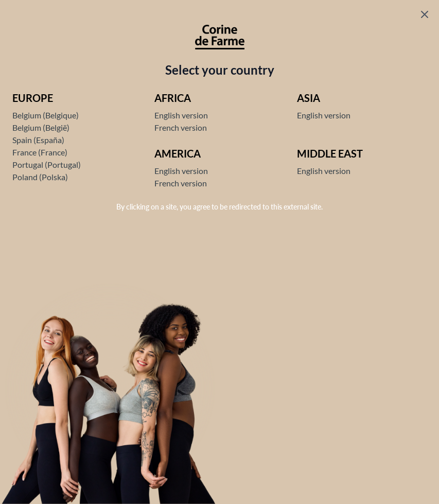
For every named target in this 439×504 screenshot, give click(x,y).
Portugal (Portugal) (47, 164)
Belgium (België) (41, 127)
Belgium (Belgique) (46, 115)
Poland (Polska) (40, 177)
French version (181, 127)
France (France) (40, 152)
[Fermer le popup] (425, 14)
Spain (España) (38, 140)
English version (181, 115)
